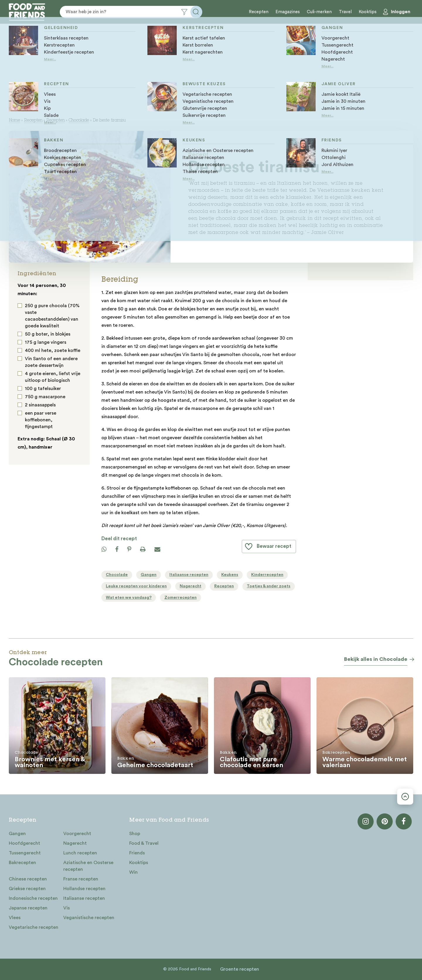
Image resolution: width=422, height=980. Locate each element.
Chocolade (79, 121)
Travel (345, 12)
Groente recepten (240, 969)
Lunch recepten (80, 853)
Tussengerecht (25, 853)
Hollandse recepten (84, 889)
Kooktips (368, 12)
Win (133, 872)
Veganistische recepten (89, 918)
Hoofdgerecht (24, 843)
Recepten (259, 12)
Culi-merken (319, 12)
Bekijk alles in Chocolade (376, 659)
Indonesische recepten (33, 898)
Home (15, 121)
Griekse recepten (27, 889)
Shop (135, 834)
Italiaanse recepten (84, 898)
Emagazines (288, 12)
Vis (67, 908)
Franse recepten (81, 879)
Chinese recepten (28, 879)
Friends (137, 853)
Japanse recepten (28, 908)
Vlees (15, 918)
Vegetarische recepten (34, 927)
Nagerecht (75, 843)
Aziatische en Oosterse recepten (88, 866)
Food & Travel (144, 843)
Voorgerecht (77, 834)
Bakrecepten (22, 863)
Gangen (17, 834)
